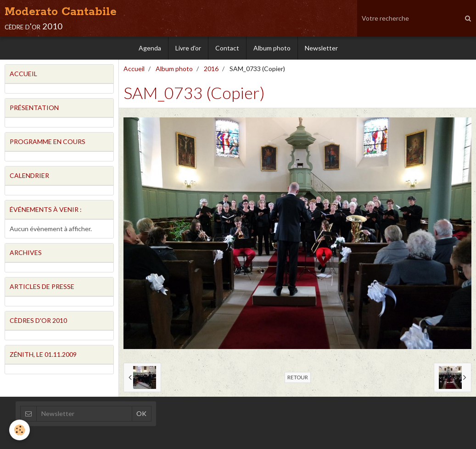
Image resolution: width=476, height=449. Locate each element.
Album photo (272, 48)
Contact (227, 48)
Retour (298, 377)
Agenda (150, 48)
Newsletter (321, 48)
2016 (211, 69)
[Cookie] (20, 430)
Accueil (134, 69)
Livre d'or (188, 48)
